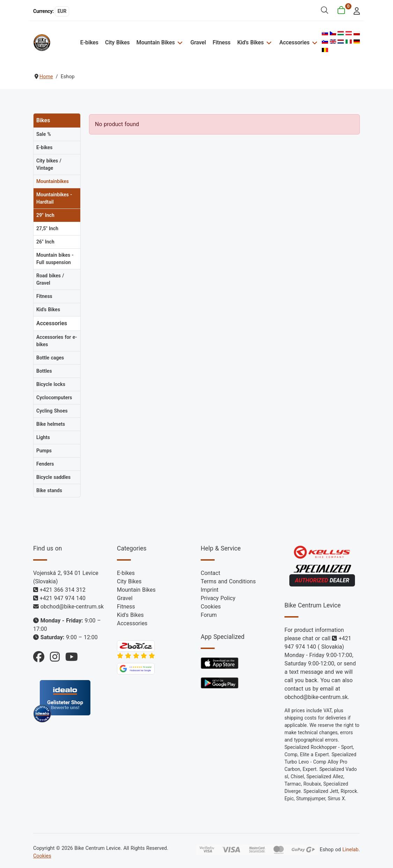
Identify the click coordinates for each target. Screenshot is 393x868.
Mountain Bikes (156, 42)
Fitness (221, 42)
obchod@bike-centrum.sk (72, 607)
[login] (355, 10)
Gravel (198, 42)
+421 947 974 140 (63, 598)
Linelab (350, 850)
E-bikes (89, 42)
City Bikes (117, 42)
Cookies (211, 607)
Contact (210, 573)
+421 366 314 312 (63, 590)
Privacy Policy (218, 598)
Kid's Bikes (251, 42)
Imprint (210, 590)
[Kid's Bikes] (268, 42)
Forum (209, 615)
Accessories (294, 42)
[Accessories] (314, 42)
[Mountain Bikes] (179, 42)
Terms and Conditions (228, 581)
